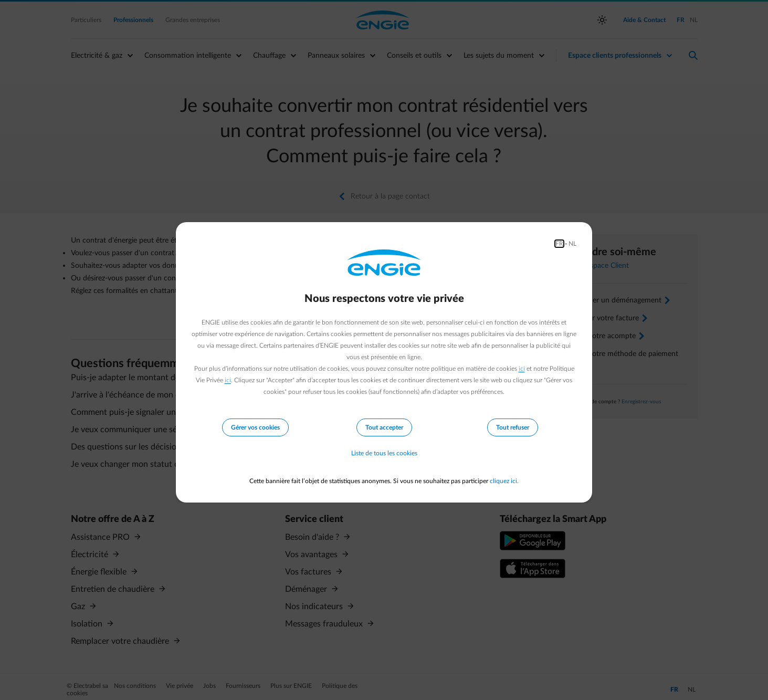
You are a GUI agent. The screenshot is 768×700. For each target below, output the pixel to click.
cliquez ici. (504, 481)
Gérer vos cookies (255, 427)
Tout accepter (384, 427)
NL (572, 244)
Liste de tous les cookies (384, 454)
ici (522, 369)
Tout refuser (513, 427)
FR (559, 244)
